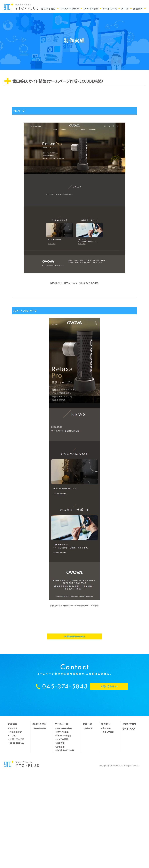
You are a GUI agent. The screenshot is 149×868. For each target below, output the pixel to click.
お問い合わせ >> (109, 773)
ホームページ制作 (64, 815)
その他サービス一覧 (65, 837)
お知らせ (13, 815)
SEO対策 (61, 829)
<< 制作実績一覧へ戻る (74, 723)
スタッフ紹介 (108, 818)
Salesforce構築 (64, 822)
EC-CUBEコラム (17, 829)
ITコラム (13, 822)
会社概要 (107, 815)
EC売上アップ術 (17, 826)
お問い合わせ (129, 810)
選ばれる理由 (40, 815)
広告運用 (61, 833)
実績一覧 (88, 815)
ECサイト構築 (62, 818)
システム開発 (62, 826)
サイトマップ (129, 815)
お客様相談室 (16, 818)
